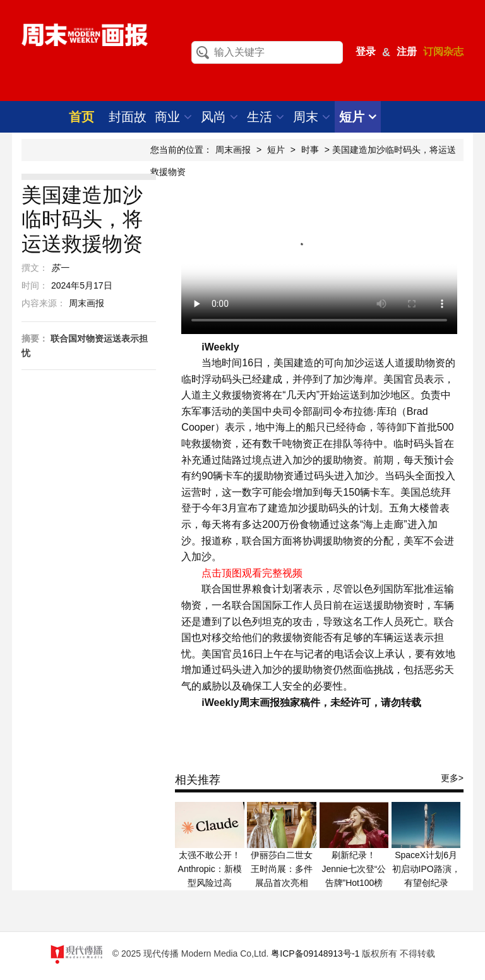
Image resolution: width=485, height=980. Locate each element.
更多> (452, 778)
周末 (312, 117)
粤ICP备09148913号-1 (315, 953)
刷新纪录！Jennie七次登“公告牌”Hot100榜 (354, 869)
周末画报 (233, 150)
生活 (266, 117)
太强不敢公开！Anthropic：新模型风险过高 (210, 869)
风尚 (219, 117)
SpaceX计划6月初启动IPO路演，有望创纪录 (426, 869)
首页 (81, 117)
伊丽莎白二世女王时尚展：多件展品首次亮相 (282, 869)
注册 (407, 51)
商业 (173, 117)
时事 (310, 150)
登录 (366, 51)
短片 (358, 117)
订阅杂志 (443, 51)
